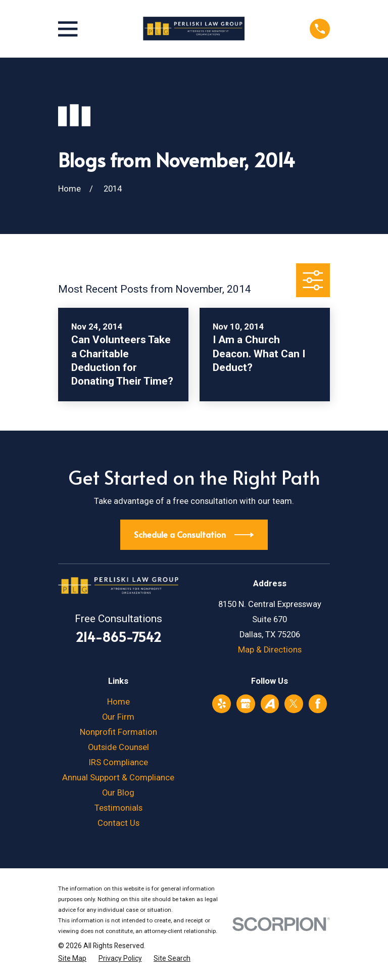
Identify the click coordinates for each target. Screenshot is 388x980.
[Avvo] (270, 704)
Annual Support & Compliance (118, 778)
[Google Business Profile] (246, 704)
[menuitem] (72, 959)
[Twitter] (294, 704)
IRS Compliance (118, 762)
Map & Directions (270, 650)
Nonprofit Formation (118, 732)
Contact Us (118, 823)
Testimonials (118, 808)
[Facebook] (318, 704)
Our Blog (118, 793)
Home (118, 702)
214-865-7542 (118, 637)
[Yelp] (222, 704)
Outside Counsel (118, 747)
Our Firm (118, 717)
